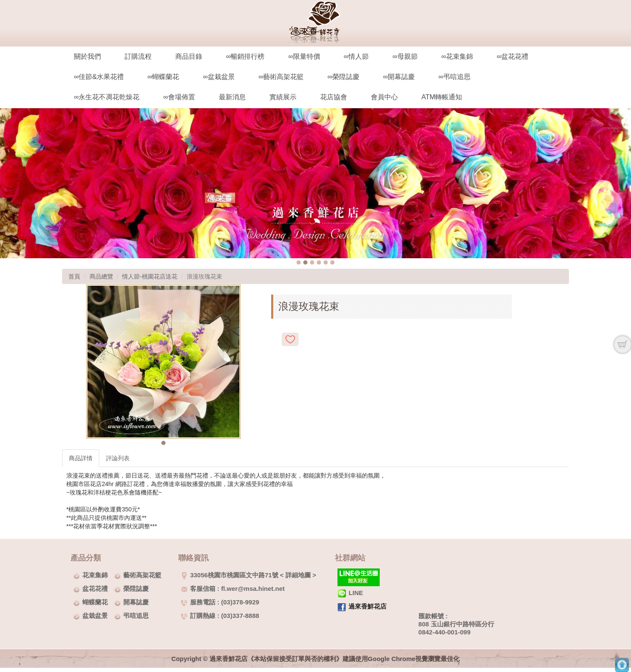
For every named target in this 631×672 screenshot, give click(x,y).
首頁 (74, 276)
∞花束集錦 (457, 56)
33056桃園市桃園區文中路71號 (229, 575)
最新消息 (232, 97)
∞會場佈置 (179, 97)
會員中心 (384, 97)
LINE (350, 593)
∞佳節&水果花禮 (99, 77)
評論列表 (118, 458)
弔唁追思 (136, 616)
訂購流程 (138, 56)
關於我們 (87, 56)
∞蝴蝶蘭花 (163, 77)
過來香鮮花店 (367, 606)
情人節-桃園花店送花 (150, 276)
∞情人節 (356, 56)
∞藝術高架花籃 (281, 77)
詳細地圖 (298, 575)
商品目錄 (189, 56)
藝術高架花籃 (142, 575)
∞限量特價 (304, 56)
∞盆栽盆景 (219, 77)
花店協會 (334, 97)
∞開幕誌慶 (399, 77)
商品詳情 (81, 458)
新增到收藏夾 (290, 339)
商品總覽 (101, 276)
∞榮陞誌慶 (343, 77)
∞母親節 (405, 56)
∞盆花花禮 (513, 56)
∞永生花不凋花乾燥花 (107, 97)
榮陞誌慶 (136, 589)
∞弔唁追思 (454, 77)
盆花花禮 (95, 589)
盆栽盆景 (95, 616)
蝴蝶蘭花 (95, 602)
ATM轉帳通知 (442, 97)
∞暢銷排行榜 (245, 56)
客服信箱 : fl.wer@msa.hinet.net (233, 589)
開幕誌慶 (136, 602)
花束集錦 (95, 575)
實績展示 (283, 97)
